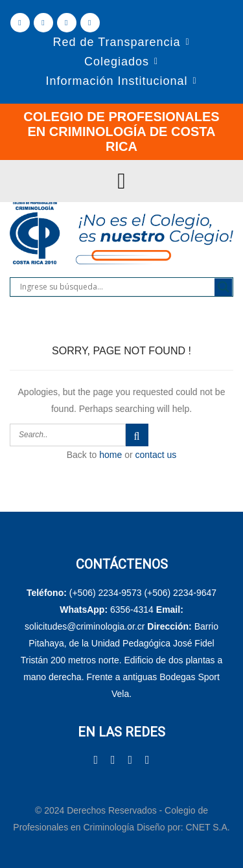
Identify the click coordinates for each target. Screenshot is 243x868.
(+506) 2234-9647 (180, 593)
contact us (156, 455)
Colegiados (117, 62)
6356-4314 (132, 610)
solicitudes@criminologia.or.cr (86, 626)
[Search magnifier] (224, 287)
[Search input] (116, 287)
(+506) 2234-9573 (106, 593)
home (110, 455)
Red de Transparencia (116, 42)
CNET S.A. (207, 827)
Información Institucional (116, 81)
